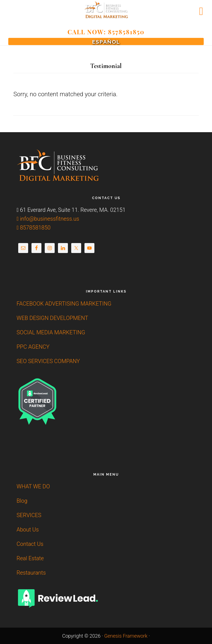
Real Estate (30, 558)
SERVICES (29, 515)
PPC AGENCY (33, 347)
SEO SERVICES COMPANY (48, 361)
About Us (28, 530)
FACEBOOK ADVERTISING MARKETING (64, 304)
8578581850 (34, 228)
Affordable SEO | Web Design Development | (106, 10)
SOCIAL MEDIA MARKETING (51, 332)
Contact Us (30, 544)
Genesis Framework (126, 636)
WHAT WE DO (33, 486)
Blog (22, 501)
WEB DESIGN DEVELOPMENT (52, 318)
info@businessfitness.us (48, 219)
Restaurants (31, 573)
